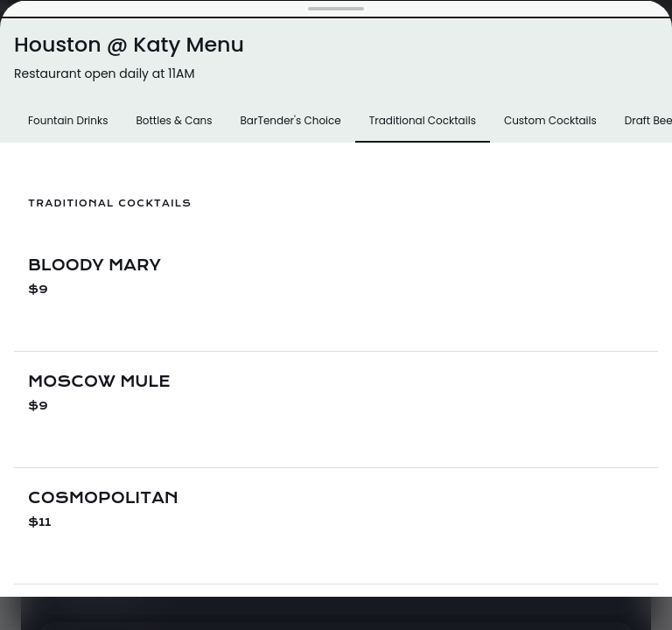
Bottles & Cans (174, 120)
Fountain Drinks (68, 120)
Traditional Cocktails (423, 120)
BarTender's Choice (290, 120)
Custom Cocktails (550, 120)
